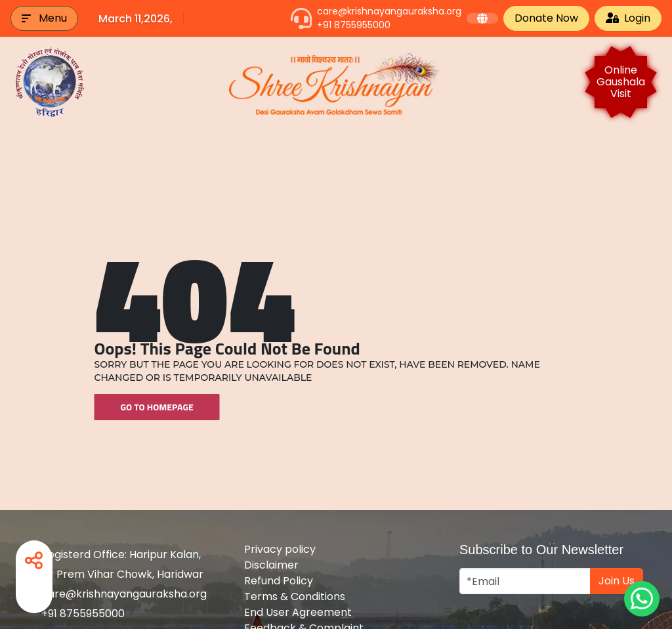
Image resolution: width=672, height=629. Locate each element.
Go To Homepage (157, 407)
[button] (44, 18)
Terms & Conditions (295, 596)
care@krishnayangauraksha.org (389, 11)
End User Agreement (298, 612)
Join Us (617, 581)
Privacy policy (280, 549)
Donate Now (546, 18)
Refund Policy (279, 581)
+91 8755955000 (354, 25)
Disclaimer (271, 565)
